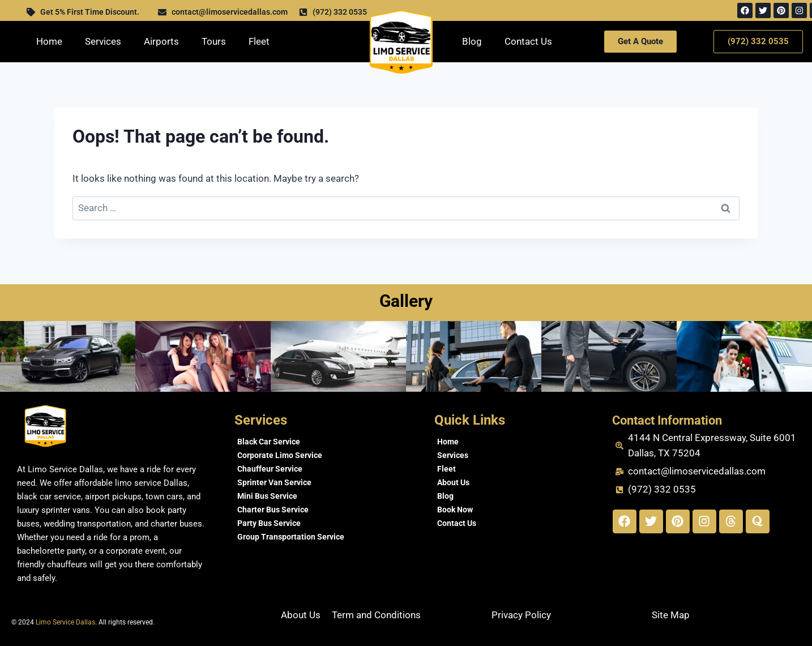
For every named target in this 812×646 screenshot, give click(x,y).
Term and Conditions (376, 615)
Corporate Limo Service (280, 455)
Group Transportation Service (291, 537)
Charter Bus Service (273, 510)
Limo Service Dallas (65, 622)
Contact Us (528, 41)
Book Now (455, 510)
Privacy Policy (521, 615)
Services (103, 41)
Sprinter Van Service (274, 482)
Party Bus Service (269, 523)
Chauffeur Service (270, 469)
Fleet (259, 41)
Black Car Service (269, 442)
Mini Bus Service (267, 496)
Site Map (671, 615)
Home (49, 41)
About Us (453, 482)
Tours (214, 41)
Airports (161, 41)
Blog (472, 41)
